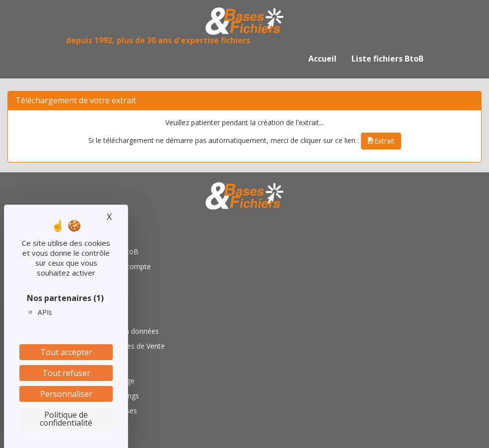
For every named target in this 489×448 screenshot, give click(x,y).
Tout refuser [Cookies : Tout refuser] (66, 373)
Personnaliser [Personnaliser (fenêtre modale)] (66, 394)
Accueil (322, 59)
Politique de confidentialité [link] (66, 419)
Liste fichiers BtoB (387, 59)
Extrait (381, 141)
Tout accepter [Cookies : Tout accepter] (66, 352)
